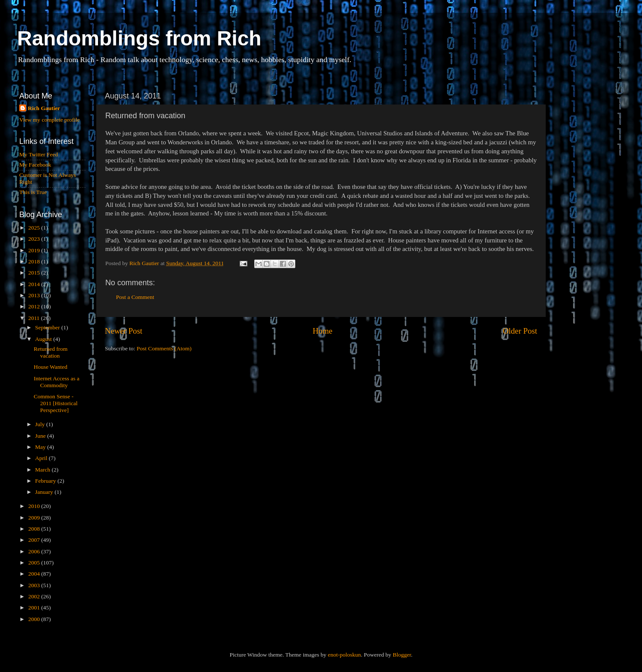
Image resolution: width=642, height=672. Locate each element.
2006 (35, 551)
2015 (35, 273)
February (46, 481)
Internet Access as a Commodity (57, 382)
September (48, 327)
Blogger (402, 655)
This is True (33, 192)
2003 (35, 585)
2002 (35, 596)
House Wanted (51, 367)
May (41, 447)
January (45, 492)
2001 (35, 608)
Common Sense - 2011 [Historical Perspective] (56, 403)
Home (323, 331)
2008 (35, 529)
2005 (35, 563)
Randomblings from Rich (139, 38)
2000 (35, 619)
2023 (35, 239)
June (41, 436)
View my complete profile (49, 120)
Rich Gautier (44, 108)
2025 (35, 228)
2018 (35, 261)
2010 (35, 506)
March (43, 470)
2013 (35, 295)
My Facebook (35, 165)
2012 (35, 306)
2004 (35, 574)
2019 (35, 250)
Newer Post (124, 331)
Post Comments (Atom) (164, 348)
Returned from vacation (51, 352)
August (44, 339)
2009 (35, 518)
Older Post (520, 331)
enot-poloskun (344, 655)
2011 (35, 318)
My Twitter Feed (39, 154)
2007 (35, 540)
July (41, 424)
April (42, 458)
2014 (35, 284)
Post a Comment (135, 297)
